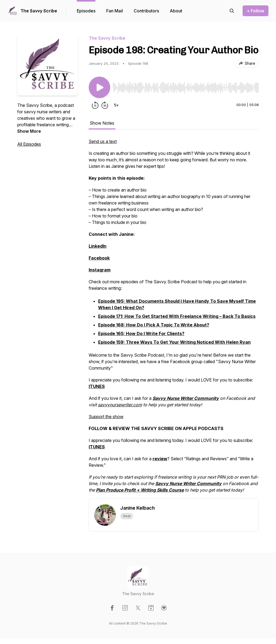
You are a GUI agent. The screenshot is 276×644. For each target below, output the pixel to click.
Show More (29, 131)
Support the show (106, 417)
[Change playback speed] (116, 105)
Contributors (146, 11)
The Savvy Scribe (39, 11)
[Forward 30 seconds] (105, 105)
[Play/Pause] (99, 87)
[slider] (186, 88)
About (176, 11)
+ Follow (256, 11)
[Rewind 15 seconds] (95, 105)
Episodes (86, 11)
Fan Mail (115, 11)
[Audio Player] (186, 86)
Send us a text (103, 141)
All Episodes (29, 144)
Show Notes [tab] (102, 123)
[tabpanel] (174, 318)
